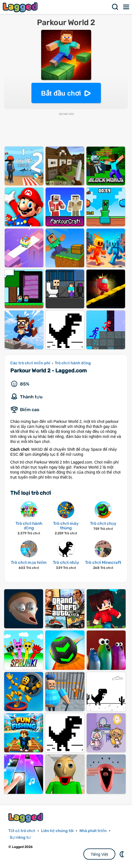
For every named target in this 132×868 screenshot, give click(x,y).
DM (122, 854)
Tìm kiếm (115, 7)
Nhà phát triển (93, 831)
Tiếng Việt (99, 854)
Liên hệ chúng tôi (57, 831)
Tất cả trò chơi (22, 831)
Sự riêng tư (20, 837)
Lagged (21, 7)
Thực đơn (126, 7)
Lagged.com (26, 818)
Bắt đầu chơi (61, 93)
